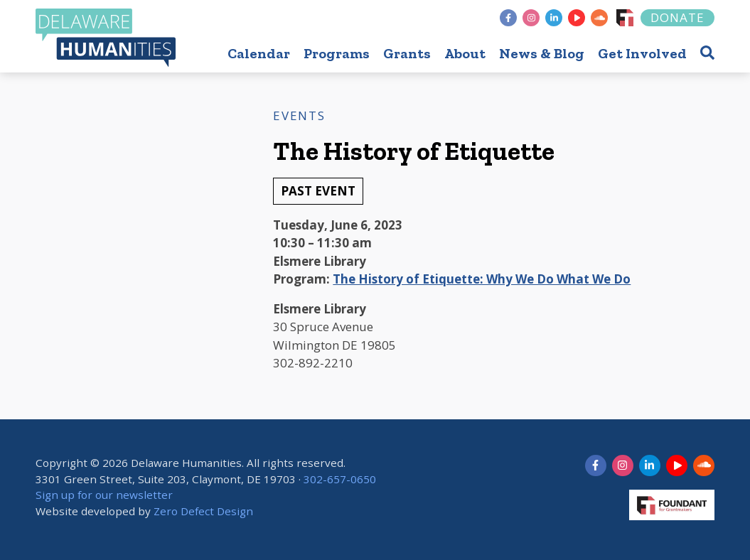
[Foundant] (625, 18)
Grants (407, 53)
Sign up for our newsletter (104, 495)
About (465, 53)
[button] (707, 52)
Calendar (259, 53)
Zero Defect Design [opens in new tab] (203, 511)
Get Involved (642, 53)
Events (299, 115)
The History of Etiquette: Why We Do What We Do (482, 279)
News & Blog (542, 53)
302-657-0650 (340, 479)
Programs (337, 53)
